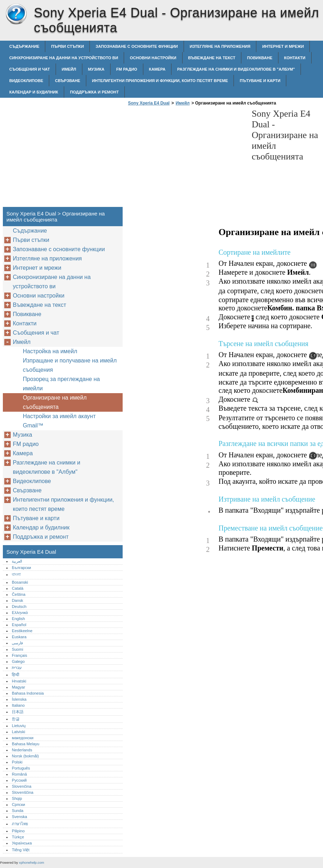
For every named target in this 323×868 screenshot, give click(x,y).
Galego (18, 661)
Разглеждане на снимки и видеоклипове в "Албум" (236, 69)
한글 (16, 719)
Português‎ (21, 768)
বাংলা (16, 574)
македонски (23, 738)
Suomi (17, 649)
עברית (17, 668)
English (18, 619)
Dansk (17, 600)
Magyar (18, 687)
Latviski (18, 732)
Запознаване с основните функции (137, 46)
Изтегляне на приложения (220, 46)
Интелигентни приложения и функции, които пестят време (160, 81)
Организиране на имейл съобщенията (55, 402)
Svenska (19, 817)
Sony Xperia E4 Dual (16, 14)
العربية (17, 561)
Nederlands (22, 750)
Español (19, 625)
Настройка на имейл (50, 351)
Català (17, 588)
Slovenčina (22, 786)
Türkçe (18, 837)
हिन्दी (16, 675)
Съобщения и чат (30, 69)
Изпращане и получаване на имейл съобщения (70, 365)
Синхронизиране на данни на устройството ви (64, 58)
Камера (157, 69)
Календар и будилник (34, 92)
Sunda (17, 811)
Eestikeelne (22, 631)
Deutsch (19, 606)
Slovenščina (22, 792)
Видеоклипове (26, 81)
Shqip (17, 798)
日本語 (18, 712)
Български (21, 568)
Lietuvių (19, 726)
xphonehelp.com (31, 862)
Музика (96, 69)
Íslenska (19, 699)
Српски (18, 804)
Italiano (18, 705)
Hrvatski (19, 681)
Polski (17, 762)
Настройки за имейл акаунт (59, 416)
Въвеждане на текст (212, 58)
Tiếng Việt (20, 850)
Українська (22, 843)
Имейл (69, 69)
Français (19, 655)
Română (19, 774)
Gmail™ (33, 425)
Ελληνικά (20, 613)
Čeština (19, 594)
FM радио (127, 69)
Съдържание (24, 46)
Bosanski (20, 582)
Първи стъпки (67, 46)
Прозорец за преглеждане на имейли (61, 384)
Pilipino (18, 831)
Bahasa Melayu (25, 744)
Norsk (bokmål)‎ (25, 756)
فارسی (17, 643)
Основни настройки (153, 58)
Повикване (260, 58)
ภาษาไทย (20, 824)
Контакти (295, 58)
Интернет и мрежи (283, 46)
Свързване (68, 81)
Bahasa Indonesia (28, 693)
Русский (19, 780)
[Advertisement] (186, 158)
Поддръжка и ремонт (94, 92)
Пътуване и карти (260, 81)
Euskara (19, 637)
